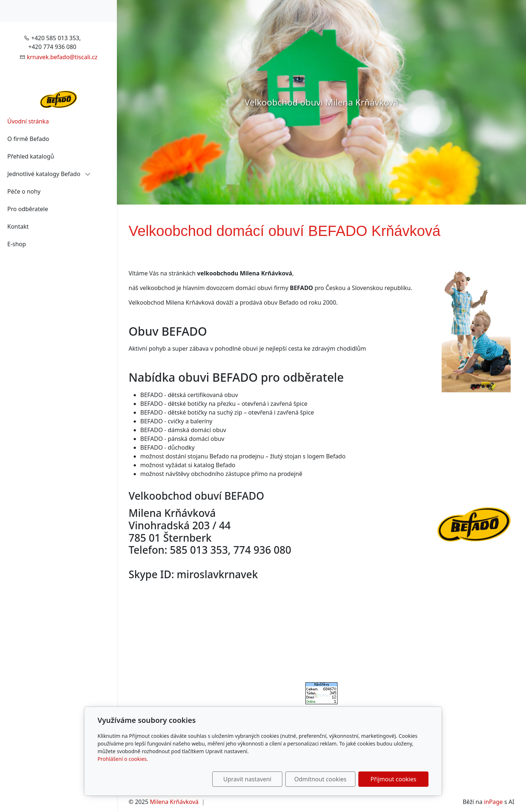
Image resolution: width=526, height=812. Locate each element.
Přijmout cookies (393, 779)
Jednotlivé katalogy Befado (49, 174)
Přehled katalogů (31, 156)
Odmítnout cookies (321, 779)
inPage (493, 802)
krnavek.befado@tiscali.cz (62, 57)
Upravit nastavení (247, 779)
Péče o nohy (24, 191)
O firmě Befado (28, 139)
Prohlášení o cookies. (123, 759)
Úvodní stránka (28, 121)
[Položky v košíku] (108, 11)
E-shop (17, 244)
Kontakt (18, 226)
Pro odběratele (28, 209)
